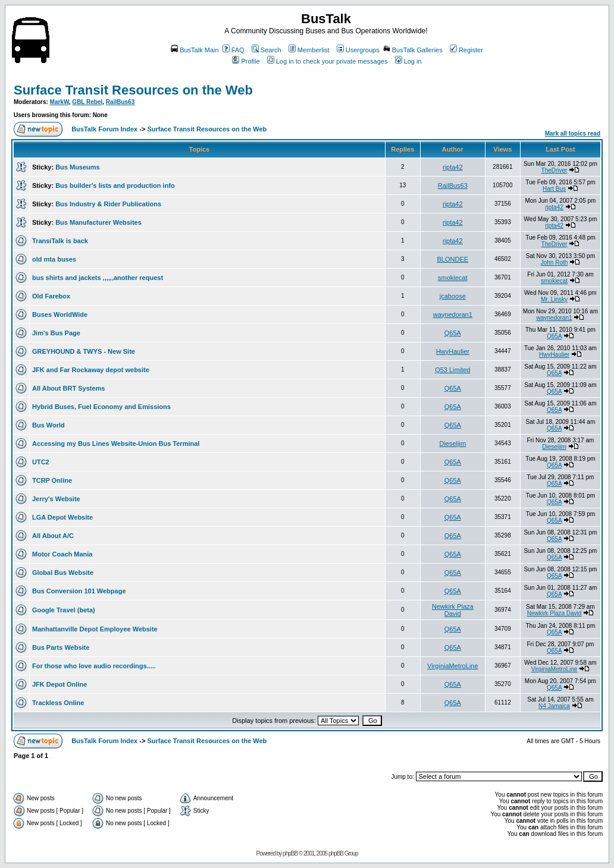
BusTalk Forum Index (104, 129)
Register (466, 50)
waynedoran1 (453, 315)
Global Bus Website (63, 573)
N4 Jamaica (554, 706)
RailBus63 (120, 102)
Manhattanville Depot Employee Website (95, 629)
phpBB (290, 853)
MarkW (59, 102)
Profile (246, 61)
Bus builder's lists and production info (115, 185)
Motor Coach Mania (62, 554)
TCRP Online (52, 480)
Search (267, 50)
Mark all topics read (573, 133)
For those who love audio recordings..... (94, 666)
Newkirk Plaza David (453, 610)
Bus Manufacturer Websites (98, 222)
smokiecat (453, 278)
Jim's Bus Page (56, 333)
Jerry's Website (56, 499)
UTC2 (41, 462)
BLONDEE (453, 259)
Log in (408, 61)
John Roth (555, 262)
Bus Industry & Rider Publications (108, 204)
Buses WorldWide (60, 315)
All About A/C (53, 536)
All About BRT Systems (68, 388)
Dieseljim (452, 444)
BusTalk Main (195, 50)
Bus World (48, 425)
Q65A (453, 333)
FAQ (234, 50)
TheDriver (555, 170)
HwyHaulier (453, 351)
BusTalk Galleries (413, 50)
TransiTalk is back (60, 241)
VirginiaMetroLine (452, 666)
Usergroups (358, 50)
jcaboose (453, 296)
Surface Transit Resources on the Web (133, 90)
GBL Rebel (87, 102)
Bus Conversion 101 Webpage (79, 591)
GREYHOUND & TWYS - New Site (84, 351)
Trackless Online (58, 703)
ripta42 (453, 167)
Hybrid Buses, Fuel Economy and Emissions (101, 407)
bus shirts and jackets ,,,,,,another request (98, 278)
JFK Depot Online (59, 684)
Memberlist (309, 50)
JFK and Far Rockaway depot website (91, 370)
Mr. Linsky (554, 299)
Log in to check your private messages (328, 61)
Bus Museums (78, 167)
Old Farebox (51, 296)
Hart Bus (554, 189)
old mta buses (54, 259)
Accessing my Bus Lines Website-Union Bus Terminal (116, 444)
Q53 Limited (452, 370)
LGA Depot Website (62, 517)
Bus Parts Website (61, 647)
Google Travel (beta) (64, 610)
